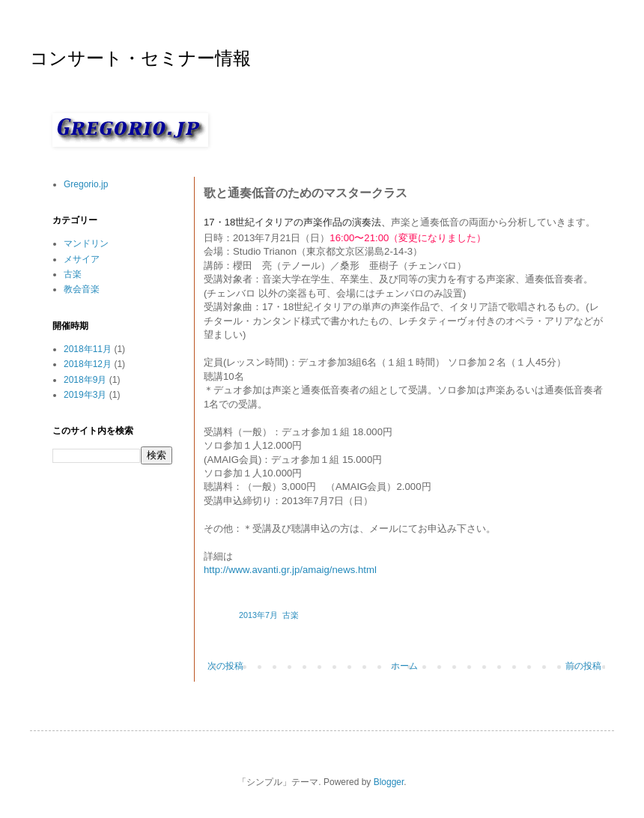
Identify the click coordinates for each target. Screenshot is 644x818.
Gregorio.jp (86, 184)
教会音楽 (82, 289)
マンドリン (86, 243)
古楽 (291, 615)
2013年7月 (258, 615)
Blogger (389, 782)
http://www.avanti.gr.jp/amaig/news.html (290, 570)
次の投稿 (225, 666)
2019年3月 (85, 395)
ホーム (404, 666)
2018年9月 (85, 380)
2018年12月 (88, 364)
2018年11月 (88, 349)
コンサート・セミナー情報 (140, 60)
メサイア (82, 259)
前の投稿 (583, 666)
